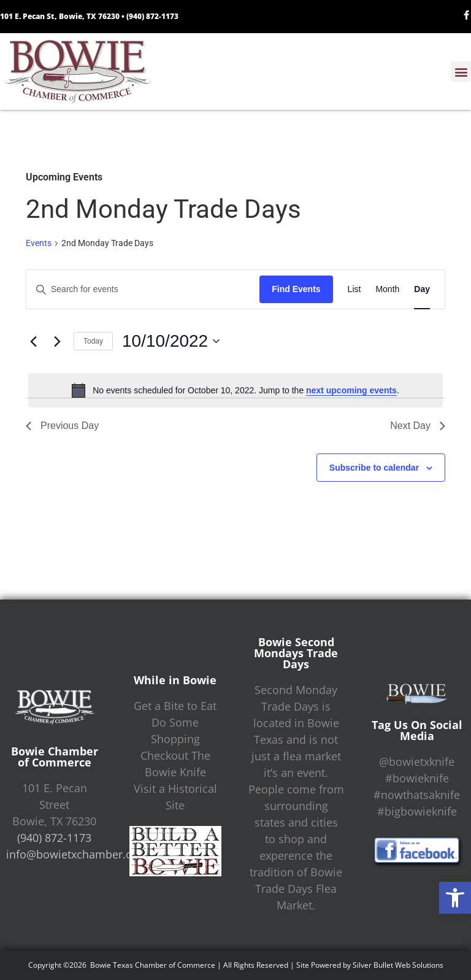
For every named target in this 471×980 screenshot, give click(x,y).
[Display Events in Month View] (387, 289)
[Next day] (57, 341)
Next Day (418, 426)
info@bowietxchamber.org (75, 854)
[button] (455, 898)
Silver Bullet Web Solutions (398, 965)
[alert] (235, 390)
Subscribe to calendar (374, 468)
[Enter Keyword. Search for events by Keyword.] (143, 289)
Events (39, 243)
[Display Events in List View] (354, 289)
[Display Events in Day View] (422, 289)
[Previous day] (33, 341)
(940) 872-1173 (152, 16)
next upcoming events (351, 390)
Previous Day (62, 426)
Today (93, 341)
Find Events (296, 289)
